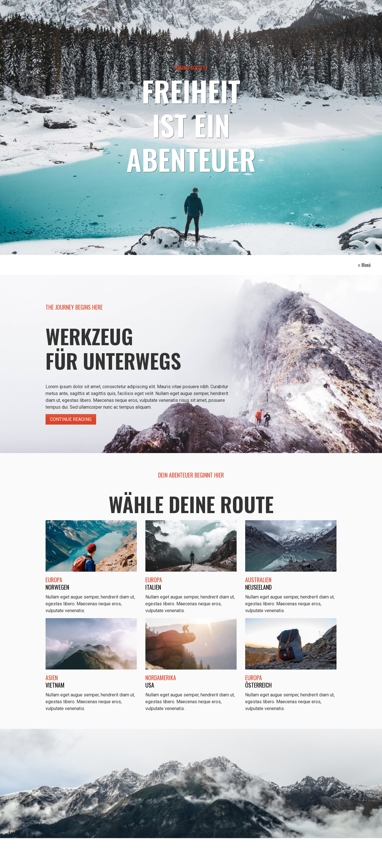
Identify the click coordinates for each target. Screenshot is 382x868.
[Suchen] (125, 858)
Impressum (210, 265)
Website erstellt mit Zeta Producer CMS (239, 858)
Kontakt (182, 265)
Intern (237, 265)
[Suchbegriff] (70, 858)
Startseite (150, 265)
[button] (317, 857)
